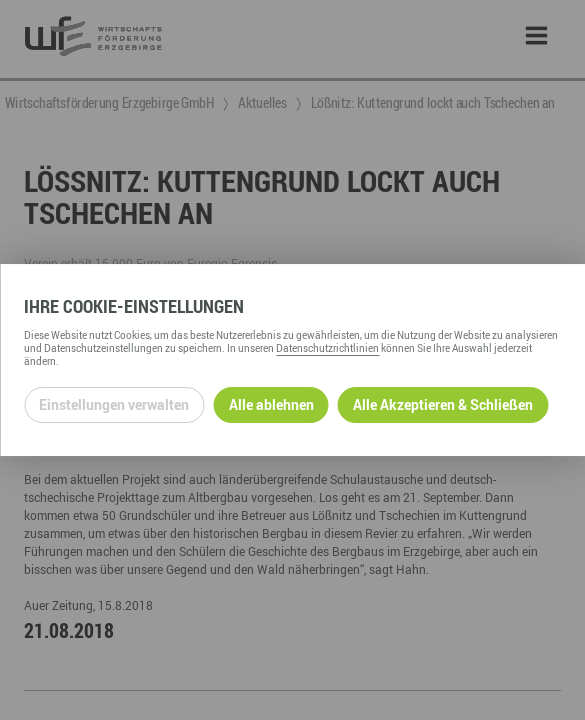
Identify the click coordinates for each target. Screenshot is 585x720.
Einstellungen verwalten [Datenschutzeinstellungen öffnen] (114, 404)
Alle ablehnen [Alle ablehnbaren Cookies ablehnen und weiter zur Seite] (271, 404)
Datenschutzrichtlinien (327, 348)
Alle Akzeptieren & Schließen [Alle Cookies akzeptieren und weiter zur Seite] (443, 404)
